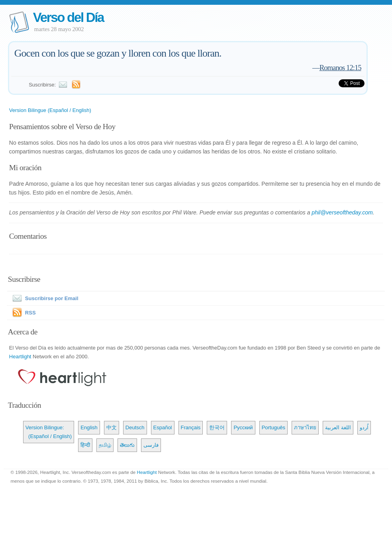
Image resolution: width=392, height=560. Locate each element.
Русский (243, 427)
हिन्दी (85, 445)
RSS (30, 313)
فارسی (151, 445)
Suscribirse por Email (44, 298)
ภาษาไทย (305, 427)
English (89, 427)
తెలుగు (127, 445)
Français (191, 427)
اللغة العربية (338, 427)
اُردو (364, 427)
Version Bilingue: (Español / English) (49, 432)
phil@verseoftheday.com (342, 212)
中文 (112, 427)
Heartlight (20, 357)
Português (273, 427)
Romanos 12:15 (340, 68)
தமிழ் (105, 445)
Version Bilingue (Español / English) (50, 110)
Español (163, 427)
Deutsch (135, 427)
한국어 (217, 427)
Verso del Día (68, 17)
